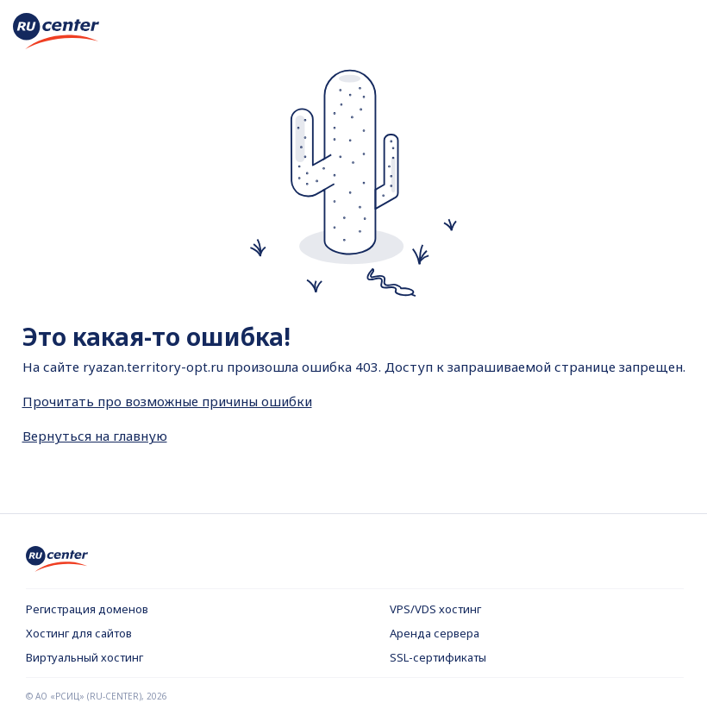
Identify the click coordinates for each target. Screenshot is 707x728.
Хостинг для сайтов (79, 633)
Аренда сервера (435, 633)
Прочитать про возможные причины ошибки (167, 401)
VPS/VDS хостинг (435, 609)
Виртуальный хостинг (84, 657)
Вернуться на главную (95, 436)
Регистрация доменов (87, 609)
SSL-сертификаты (438, 657)
